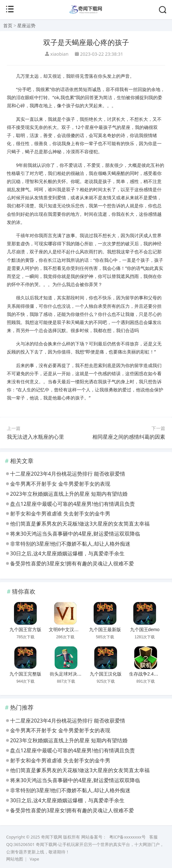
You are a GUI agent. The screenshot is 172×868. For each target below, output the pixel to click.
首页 (8, 25)
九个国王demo (145, 630)
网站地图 (15, 859)
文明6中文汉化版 (66, 630)
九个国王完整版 (25, 674)
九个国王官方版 (25, 630)
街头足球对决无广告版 (73, 674)
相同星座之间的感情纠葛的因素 (129, 437)
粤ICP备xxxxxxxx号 (127, 837)
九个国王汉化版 (106, 674)
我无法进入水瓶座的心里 (35, 437)
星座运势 (26, 25)
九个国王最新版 (105, 630)
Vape (34, 859)
